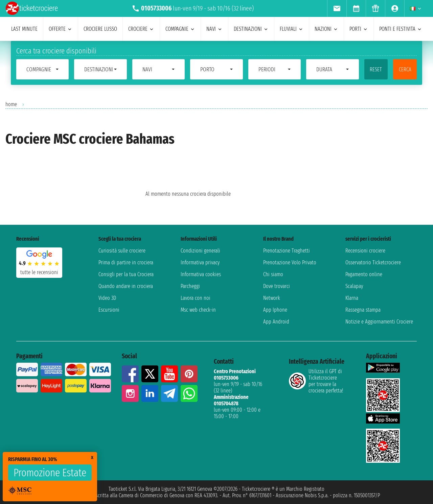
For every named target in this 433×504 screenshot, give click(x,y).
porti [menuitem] (359, 29)
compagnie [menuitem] (180, 29)
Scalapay (354, 286)
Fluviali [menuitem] (292, 29)
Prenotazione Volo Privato (290, 262)
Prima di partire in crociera (126, 262)
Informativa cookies (201, 274)
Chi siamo (273, 274)
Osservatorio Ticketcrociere (373, 262)
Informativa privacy (200, 262)
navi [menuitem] (214, 29)
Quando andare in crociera (126, 286)
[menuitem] (337, 8)
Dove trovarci (277, 286)
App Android (276, 322)
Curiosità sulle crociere (122, 251)
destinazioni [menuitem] (251, 29)
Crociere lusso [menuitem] (100, 29)
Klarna (352, 298)
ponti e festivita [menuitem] (401, 29)
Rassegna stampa (363, 310)
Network (272, 298)
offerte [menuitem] (61, 29)
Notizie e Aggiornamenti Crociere (379, 322)
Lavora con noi (196, 298)
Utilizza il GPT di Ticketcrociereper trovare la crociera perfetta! (316, 381)
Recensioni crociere (365, 251)
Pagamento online (364, 274)
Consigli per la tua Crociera (126, 274)
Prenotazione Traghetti (287, 251)
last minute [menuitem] (24, 29)
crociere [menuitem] (141, 29)
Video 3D (107, 298)
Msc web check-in (198, 310)
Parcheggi (190, 286)
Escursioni (109, 310)
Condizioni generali (200, 251)
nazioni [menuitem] (326, 29)
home (11, 104)
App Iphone (275, 310)
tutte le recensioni (39, 272)
